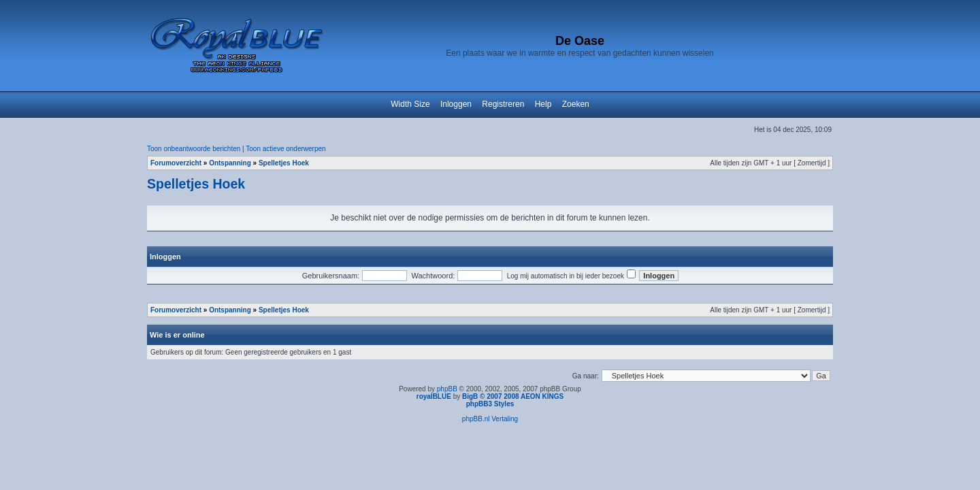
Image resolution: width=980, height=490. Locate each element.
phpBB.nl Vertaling (490, 419)
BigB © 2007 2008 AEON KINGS (513, 396)
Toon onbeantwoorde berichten (194, 149)
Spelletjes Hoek (284, 163)
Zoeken (576, 104)
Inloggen (456, 104)
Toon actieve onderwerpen (285, 149)
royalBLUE (434, 396)
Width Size (410, 104)
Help (543, 104)
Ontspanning (230, 163)
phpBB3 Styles (490, 404)
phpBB (447, 389)
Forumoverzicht (176, 163)
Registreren (503, 104)
